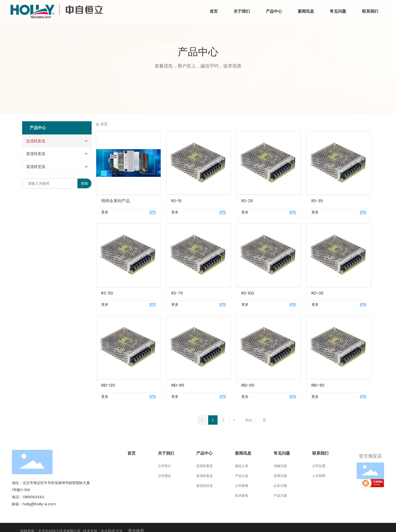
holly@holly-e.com (39, 504)
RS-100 (248, 293)
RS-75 (177, 293)
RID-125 (108, 385)
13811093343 (33, 497)
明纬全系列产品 (115, 201)
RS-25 (247, 201)
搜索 (85, 183)
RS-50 (107, 293)
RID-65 (248, 385)
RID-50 (318, 385)
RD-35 (317, 293)
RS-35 (317, 201)
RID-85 (178, 385)
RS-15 (176, 201)
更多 (105, 212)
